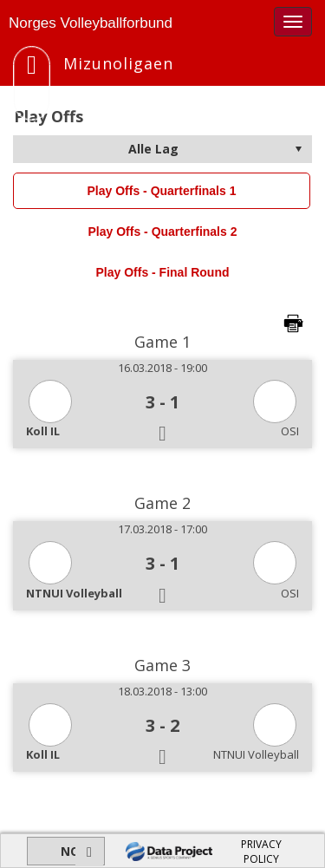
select (298, 149)
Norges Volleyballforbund (91, 23)
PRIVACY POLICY (261, 852)
